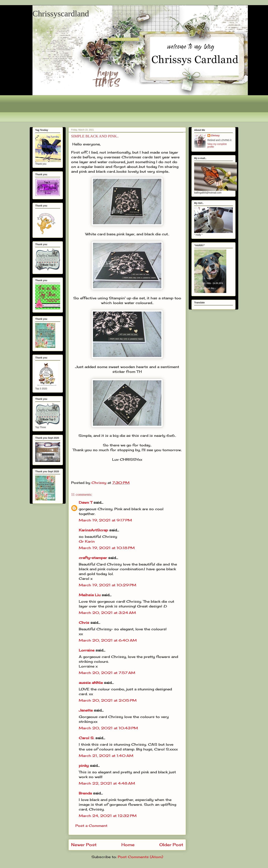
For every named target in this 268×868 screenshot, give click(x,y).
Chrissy (215, 135)
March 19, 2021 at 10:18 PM (107, 548)
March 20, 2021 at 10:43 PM (108, 728)
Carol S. (86, 738)
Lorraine (87, 650)
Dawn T (86, 502)
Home (128, 845)
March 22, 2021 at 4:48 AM (107, 783)
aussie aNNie (91, 683)
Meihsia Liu (90, 595)
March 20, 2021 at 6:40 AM (108, 640)
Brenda (85, 793)
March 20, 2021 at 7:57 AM (107, 673)
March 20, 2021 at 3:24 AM (107, 613)
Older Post (171, 845)
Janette (86, 710)
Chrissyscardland (61, 14)
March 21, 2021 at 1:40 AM (106, 756)
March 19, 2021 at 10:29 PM (108, 585)
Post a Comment (91, 826)
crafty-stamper (93, 558)
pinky (84, 766)
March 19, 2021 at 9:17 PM (105, 520)
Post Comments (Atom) (140, 857)
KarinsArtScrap (93, 530)
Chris (84, 623)
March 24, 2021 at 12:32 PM (108, 816)
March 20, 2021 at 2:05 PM (108, 700)
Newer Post (84, 845)
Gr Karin (87, 541)
